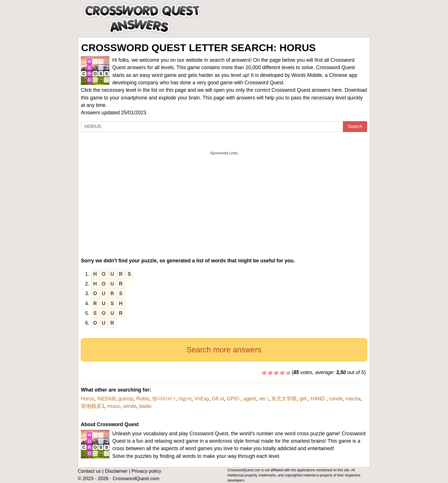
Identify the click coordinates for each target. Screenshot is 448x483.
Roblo (143, 399)
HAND (318, 399)
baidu (145, 406)
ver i (264, 399)
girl (304, 399)
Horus (88, 399)
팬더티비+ (164, 399)
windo (130, 406)
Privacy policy (146, 471)
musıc (114, 406)
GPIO (234, 399)
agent (250, 399)
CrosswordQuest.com (136, 479)
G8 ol (218, 399)
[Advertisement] (224, 198)
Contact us (89, 471)
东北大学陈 (284, 399)
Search (355, 126)
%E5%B (106, 399)
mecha (353, 399)
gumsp (126, 399)
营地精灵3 (93, 406)
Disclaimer (116, 471)
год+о (185, 399)
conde (336, 399)
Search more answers (224, 350)
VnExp (202, 399)
